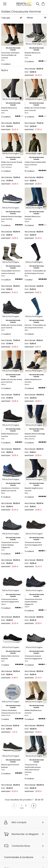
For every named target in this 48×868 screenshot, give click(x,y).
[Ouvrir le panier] (43, 4)
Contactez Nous (21, 846)
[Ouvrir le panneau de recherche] (38, 4)
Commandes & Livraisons (19, 857)
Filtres (30, 18)
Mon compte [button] (19, 822)
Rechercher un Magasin (25, 834)
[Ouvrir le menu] (5, 4)
